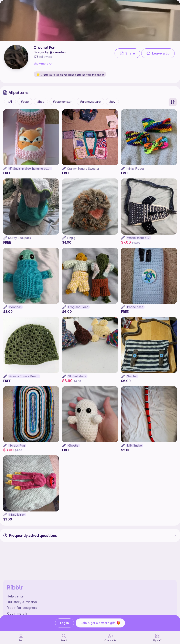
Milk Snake (135, 448)
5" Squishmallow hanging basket (31, 171)
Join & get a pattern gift (100, 623)
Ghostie (73, 448)
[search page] (64, 637)
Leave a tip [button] (158, 53)
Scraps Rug (17, 448)
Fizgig (71, 241)
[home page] (21, 637)
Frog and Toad (78, 310)
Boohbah (15, 310)
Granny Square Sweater (83, 171)
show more (42, 63)
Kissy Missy (17, 518)
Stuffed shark (77, 379)
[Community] (110, 637)
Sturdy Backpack (20, 241)
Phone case (135, 310)
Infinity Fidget (135, 171)
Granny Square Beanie (25, 379)
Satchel (132, 379)
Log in (65, 623)
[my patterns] (157, 637)
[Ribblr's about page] (90, 602)
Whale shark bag (139, 241)
